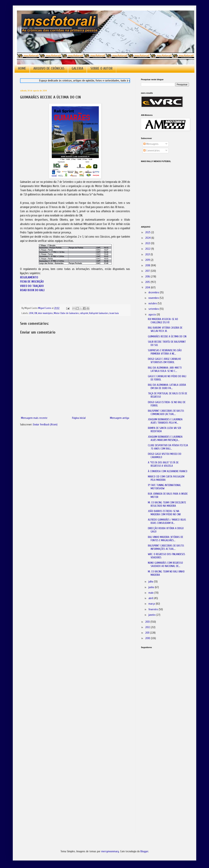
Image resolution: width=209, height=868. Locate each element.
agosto (153, 315)
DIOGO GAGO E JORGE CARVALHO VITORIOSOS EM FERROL (164, 361)
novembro (154, 298)
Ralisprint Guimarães (99, 313)
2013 (148, 622)
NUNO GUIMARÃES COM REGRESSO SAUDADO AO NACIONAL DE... (165, 565)
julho (151, 582)
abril (151, 598)
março (152, 604)
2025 (148, 232)
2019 (148, 260)
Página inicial (79, 418)
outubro (153, 303)
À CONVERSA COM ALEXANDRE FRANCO (168, 471)
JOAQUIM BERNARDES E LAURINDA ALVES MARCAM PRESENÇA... (165, 438)
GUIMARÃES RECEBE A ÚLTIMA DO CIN (167, 337)
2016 (148, 277)
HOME (22, 68)
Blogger (144, 851)
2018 (148, 265)
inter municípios (45, 313)
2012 (148, 627)
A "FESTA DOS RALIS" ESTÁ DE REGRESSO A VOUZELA (163, 464)
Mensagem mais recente (34, 418)
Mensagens (151, 144)
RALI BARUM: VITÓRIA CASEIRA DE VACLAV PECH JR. (165, 329)
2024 (148, 238)
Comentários (152, 151)
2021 (148, 255)
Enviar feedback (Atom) (45, 425)
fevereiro (154, 609)
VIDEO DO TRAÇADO (32, 286)
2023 (148, 243)
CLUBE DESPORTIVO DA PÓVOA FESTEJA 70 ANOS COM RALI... (168, 447)
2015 (148, 282)
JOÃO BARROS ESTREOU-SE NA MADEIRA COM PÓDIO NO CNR (164, 513)
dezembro (154, 293)
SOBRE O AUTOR (101, 68)
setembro (154, 309)
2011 (148, 633)
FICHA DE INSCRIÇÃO (32, 282)
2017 (148, 271)
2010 (148, 638)
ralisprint (84, 313)
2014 (31, 313)
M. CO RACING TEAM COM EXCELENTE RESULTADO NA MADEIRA (167, 504)
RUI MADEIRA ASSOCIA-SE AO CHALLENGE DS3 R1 (163, 321)
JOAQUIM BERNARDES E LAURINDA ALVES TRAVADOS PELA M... (165, 421)
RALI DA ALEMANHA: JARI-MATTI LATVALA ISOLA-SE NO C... (165, 369)
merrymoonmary (110, 851)
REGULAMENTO (29, 277)
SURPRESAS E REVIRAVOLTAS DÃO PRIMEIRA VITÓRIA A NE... (165, 352)
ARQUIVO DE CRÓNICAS (49, 68)
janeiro (152, 615)
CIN (36, 313)
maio (151, 593)
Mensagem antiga (120, 418)
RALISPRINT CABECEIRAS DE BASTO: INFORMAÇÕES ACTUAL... (166, 547)
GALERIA (77, 68)
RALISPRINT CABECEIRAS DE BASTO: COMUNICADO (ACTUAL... (166, 413)
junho (152, 587)
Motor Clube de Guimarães (66, 313)
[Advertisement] (159, 703)
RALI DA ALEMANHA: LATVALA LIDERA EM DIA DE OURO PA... (167, 387)
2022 (148, 249)
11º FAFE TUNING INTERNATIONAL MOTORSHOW (164, 487)
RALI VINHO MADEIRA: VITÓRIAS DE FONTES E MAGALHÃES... (166, 539)
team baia (114, 313)
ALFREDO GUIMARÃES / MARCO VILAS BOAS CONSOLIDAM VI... (167, 521)
